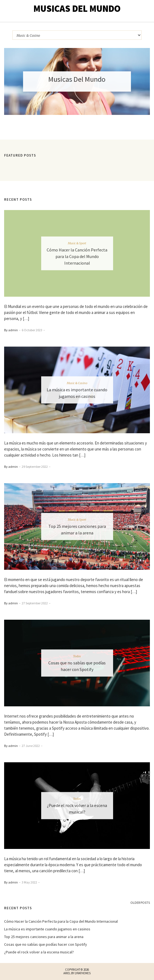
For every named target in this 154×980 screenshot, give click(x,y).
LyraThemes (83, 973)
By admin (11, 330)
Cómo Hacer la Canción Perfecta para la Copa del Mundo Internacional (77, 256)
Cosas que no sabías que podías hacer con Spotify (46, 944)
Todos (77, 656)
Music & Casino (77, 383)
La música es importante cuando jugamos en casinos (47, 929)
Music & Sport (77, 243)
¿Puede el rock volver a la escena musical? (39, 952)
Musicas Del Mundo (77, 9)
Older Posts (140, 903)
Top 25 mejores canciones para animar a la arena (44, 937)
